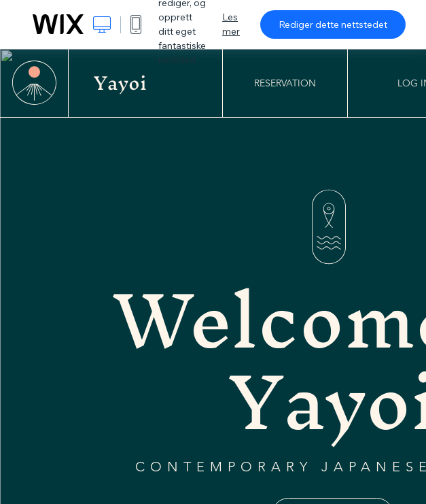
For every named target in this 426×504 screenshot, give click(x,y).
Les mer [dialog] (231, 24)
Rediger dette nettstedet (333, 24)
